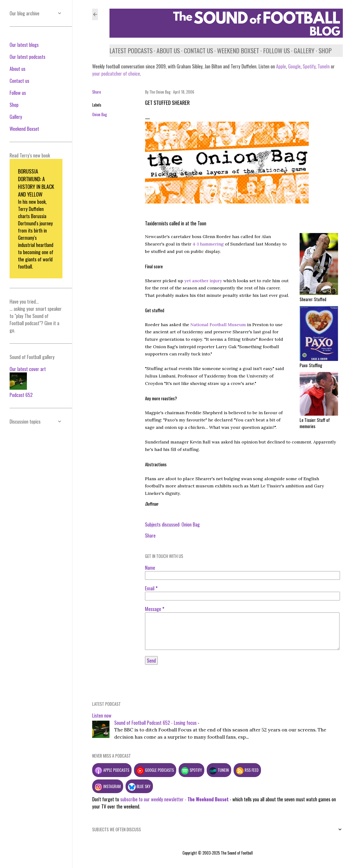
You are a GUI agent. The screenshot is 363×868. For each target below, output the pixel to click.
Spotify (309, 66)
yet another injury (203, 281)
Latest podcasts (131, 51)
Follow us (276, 51)
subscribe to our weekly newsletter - (174, 799)
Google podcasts (155, 770)
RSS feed (247, 770)
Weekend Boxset (238, 51)
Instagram (108, 786)
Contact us (198, 51)
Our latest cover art (28, 369)
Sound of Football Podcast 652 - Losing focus (155, 723)
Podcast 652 (21, 395)
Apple (281, 66)
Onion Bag (100, 114)
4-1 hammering (208, 244)
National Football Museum (218, 325)
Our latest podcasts (27, 57)
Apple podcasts (112, 770)
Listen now (102, 715)
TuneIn (324, 66)
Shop (325, 51)
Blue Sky (139, 786)
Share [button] (97, 92)
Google (294, 66)
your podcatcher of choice (116, 73)
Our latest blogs (24, 45)
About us (168, 51)
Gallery (304, 51)
